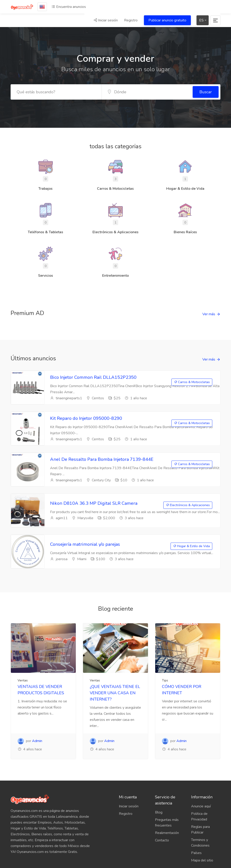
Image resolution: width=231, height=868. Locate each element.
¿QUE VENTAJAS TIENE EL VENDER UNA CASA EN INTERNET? (115, 693)
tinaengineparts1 (66, 398)
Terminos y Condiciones (200, 843)
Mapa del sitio (202, 860)
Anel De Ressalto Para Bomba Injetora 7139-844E (102, 459)
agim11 (59, 518)
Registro (131, 20)
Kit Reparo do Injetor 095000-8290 (86, 418)
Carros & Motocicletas (192, 382)
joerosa (59, 559)
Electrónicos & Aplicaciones (188, 505)
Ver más (209, 314)
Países (196, 853)
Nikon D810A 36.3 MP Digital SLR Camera (94, 503)
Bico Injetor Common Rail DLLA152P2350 (93, 377)
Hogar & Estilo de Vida (191, 546)
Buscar (206, 92)
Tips (165, 680)
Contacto (162, 840)
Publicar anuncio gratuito (167, 20)
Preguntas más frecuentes (167, 823)
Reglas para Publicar (200, 830)
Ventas (23, 680)
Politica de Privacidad (199, 817)
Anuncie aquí (201, 806)
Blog (159, 812)
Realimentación (167, 833)
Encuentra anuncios (69, 7)
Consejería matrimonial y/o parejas (85, 544)
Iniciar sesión (105, 20)
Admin (37, 741)
